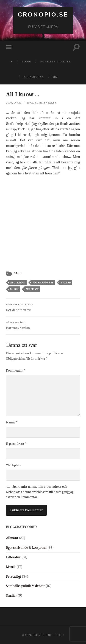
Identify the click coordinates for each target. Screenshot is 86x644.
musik (14, 289)
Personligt (14, 577)
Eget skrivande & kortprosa (26, 548)
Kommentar (15, 370)
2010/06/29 (14, 103)
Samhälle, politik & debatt (25, 586)
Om (55, 77)
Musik (18, 273)
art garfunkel (43, 283)
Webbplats (13, 465)
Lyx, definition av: (43, 308)
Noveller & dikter (55, 61)
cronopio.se (43, 14)
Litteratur (13, 557)
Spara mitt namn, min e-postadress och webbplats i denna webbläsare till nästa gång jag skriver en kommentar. (40, 492)
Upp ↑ (61, 635)
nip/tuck (32, 289)
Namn (11, 422)
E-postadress (16, 444)
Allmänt (12, 538)
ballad (66, 283)
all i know (18, 283)
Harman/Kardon (43, 326)
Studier (11, 596)
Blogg (26, 61)
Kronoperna (34, 77)
